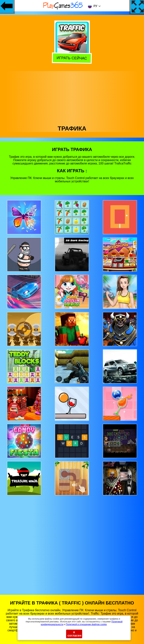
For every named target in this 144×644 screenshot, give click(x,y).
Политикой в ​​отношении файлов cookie (86, 624)
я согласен (75, 634)
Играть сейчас (71, 58)
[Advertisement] (72, 97)
